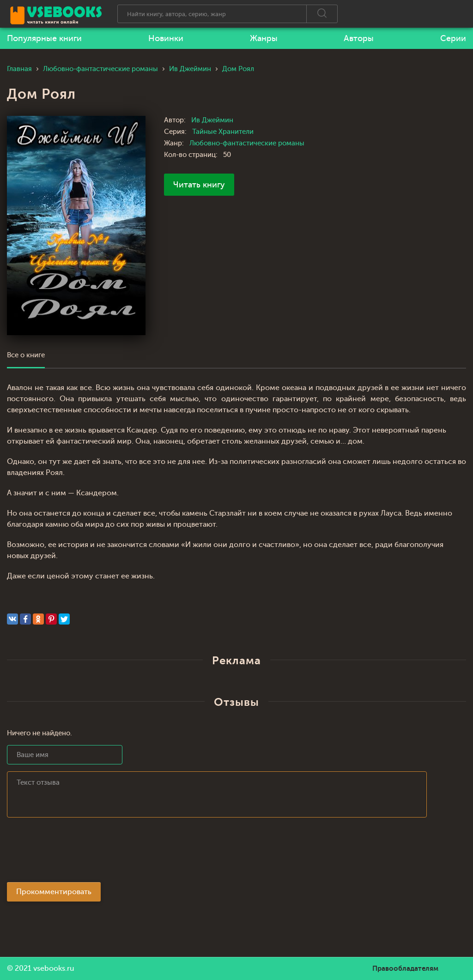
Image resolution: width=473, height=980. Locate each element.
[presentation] (77, 853)
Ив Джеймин (212, 120)
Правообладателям (405, 968)
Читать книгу (199, 185)
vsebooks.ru (54, 968)
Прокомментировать (54, 892)
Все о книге (26, 355)
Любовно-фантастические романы (247, 143)
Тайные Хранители (223, 132)
